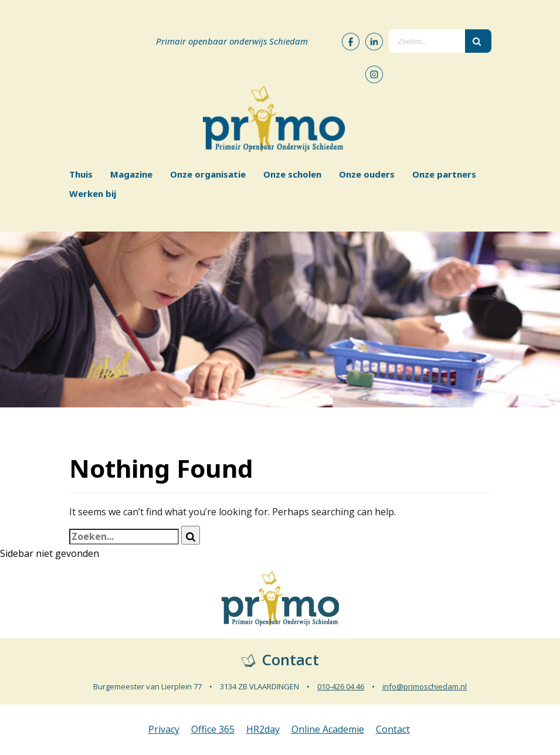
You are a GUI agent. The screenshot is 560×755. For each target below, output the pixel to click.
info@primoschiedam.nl (425, 686)
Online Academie (328, 729)
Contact (393, 729)
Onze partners (444, 174)
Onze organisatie (208, 174)
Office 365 (213, 729)
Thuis (81, 174)
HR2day (263, 729)
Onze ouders (367, 174)
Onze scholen (292, 174)
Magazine (131, 174)
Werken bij (93, 193)
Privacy (164, 729)
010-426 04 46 (341, 686)
